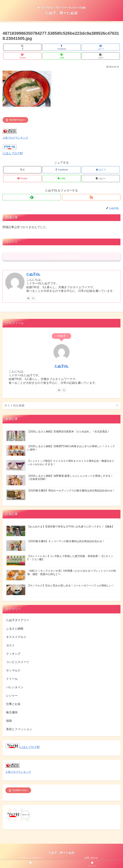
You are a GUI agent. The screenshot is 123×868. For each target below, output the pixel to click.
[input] (61, 406)
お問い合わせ (91, 858)
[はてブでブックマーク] (101, 47)
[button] (101, 56)
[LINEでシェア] (61, 56)
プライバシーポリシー (32, 858)
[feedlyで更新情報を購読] (32, 197)
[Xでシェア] (22, 47)
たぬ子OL (33, 274)
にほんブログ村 (13, 153)
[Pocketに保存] (22, 56)
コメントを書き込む (62, 257)
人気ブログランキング (15, 138)
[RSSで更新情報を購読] (91, 197)
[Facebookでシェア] (61, 47)
